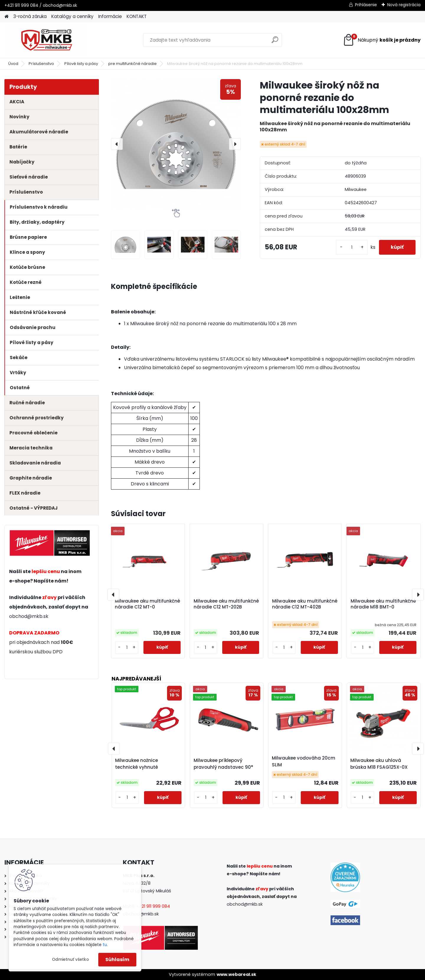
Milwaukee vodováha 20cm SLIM (304, 761)
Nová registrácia (404, 5)
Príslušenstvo (41, 64)
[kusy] (352, 247)
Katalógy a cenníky (72, 16)
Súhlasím (117, 959)
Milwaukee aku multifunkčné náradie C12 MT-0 (147, 604)
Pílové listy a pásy (81, 64)
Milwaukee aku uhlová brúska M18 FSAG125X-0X (379, 764)
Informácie (110, 16)
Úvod (13, 64)
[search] (275, 42)
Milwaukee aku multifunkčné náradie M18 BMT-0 (383, 604)
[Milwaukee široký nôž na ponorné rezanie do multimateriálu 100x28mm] (176, 144)
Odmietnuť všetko (70, 959)
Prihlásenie (366, 5)
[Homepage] (6, 17)
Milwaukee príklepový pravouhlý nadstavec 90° (223, 764)
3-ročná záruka (30, 16)
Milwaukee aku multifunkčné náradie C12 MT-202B (226, 604)
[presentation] (117, 144)
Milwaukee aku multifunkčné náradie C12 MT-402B (305, 604)
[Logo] (45, 40)
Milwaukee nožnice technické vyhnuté (137, 764)
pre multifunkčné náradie (133, 64)
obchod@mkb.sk (29, 616)
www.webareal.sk (236, 974)
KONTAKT (137, 16)
